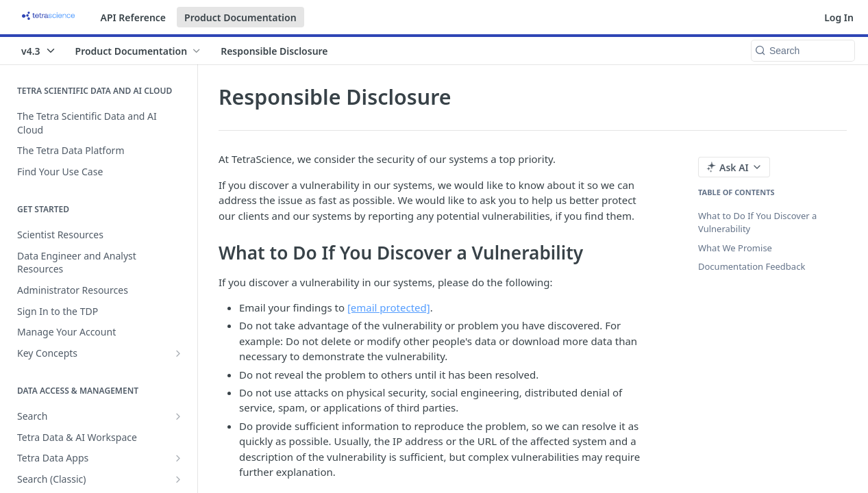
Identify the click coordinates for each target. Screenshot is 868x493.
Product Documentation (240, 17)
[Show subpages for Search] (178, 416)
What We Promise (735, 248)
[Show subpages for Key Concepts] (178, 353)
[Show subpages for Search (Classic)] (178, 479)
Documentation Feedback (752, 266)
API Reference (134, 17)
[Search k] (803, 51)
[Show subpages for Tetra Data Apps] (178, 458)
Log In (839, 17)
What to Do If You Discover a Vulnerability (757, 223)
